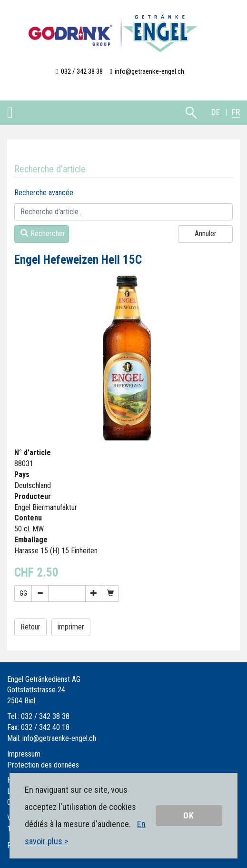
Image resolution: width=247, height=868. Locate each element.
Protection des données (43, 765)
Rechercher (43, 234)
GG (23, 593)
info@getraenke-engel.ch (149, 71)
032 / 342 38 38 (82, 71)
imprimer (71, 627)
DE (216, 112)
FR (236, 112)
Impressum (24, 754)
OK (189, 815)
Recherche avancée (44, 193)
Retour (30, 627)
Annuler (206, 234)
